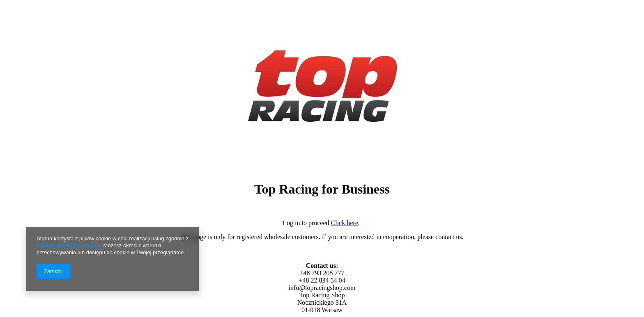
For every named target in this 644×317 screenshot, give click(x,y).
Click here (345, 223)
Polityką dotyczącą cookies (68, 245)
